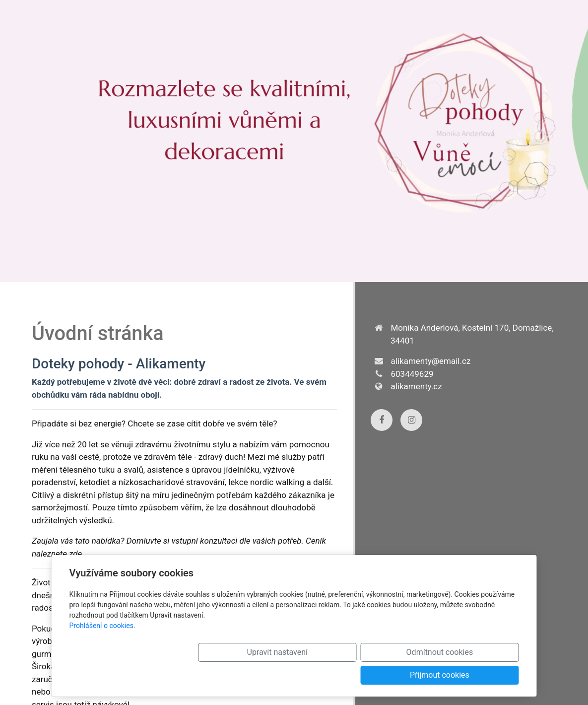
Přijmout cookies (475, 675)
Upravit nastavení (292, 675)
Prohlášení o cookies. (102, 648)
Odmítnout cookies (384, 675)
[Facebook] (382, 420)
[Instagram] (411, 420)
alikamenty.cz (417, 386)
